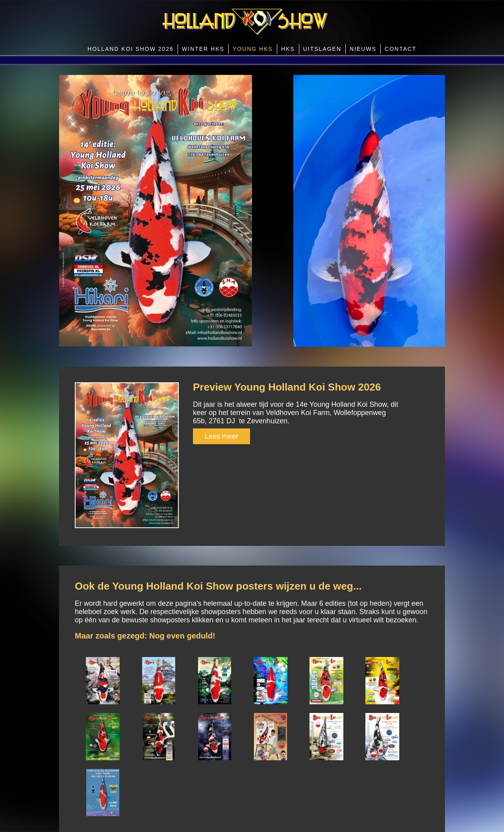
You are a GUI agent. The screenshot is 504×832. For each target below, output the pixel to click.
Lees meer (221, 436)
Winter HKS (203, 49)
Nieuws (363, 49)
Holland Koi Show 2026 (131, 49)
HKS (288, 49)
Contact (401, 49)
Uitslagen (322, 49)
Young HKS (253, 49)
